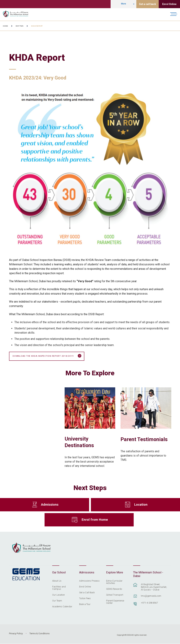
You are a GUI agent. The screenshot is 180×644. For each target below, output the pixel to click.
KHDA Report (37, 26)
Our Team (57, 601)
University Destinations (79, 442)
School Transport (115, 595)
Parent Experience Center (115, 602)
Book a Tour (85, 604)
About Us (57, 581)
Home (5, 26)
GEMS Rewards (114, 589)
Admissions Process (89, 581)
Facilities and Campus (59, 588)
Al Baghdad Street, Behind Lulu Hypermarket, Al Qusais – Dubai (154, 587)
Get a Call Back (87, 593)
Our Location (58, 595)
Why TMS (20, 26)
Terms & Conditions (39, 634)
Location (141, 505)
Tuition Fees (85, 598)
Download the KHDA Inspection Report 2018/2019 (47, 356)
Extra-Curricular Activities (114, 582)
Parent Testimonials (144, 439)
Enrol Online (169, 4)
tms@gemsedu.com (151, 596)
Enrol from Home (95, 520)
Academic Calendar (62, 607)
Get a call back (148, 4)
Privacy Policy (16, 634)
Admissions (50, 505)
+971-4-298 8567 (149, 603)
